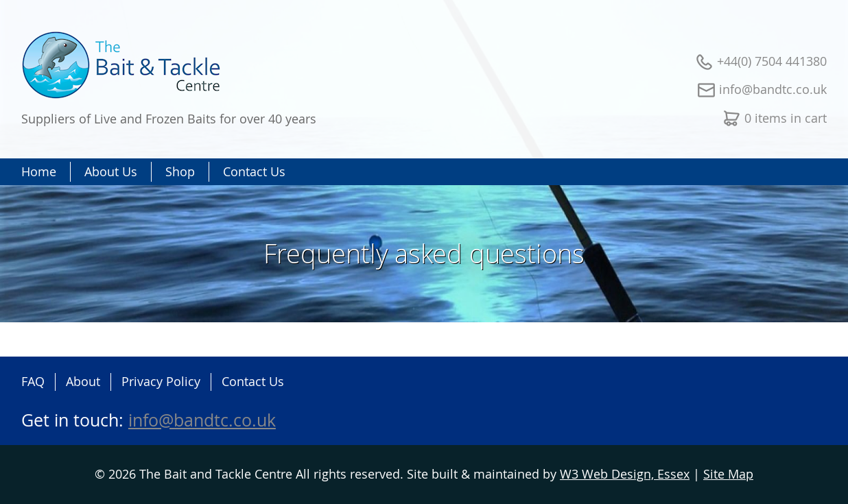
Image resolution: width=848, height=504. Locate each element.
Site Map (728, 474)
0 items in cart (786, 118)
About (83, 381)
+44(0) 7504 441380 (772, 61)
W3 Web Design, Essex (625, 474)
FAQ (33, 381)
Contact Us (253, 381)
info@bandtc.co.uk (773, 89)
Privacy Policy (161, 381)
